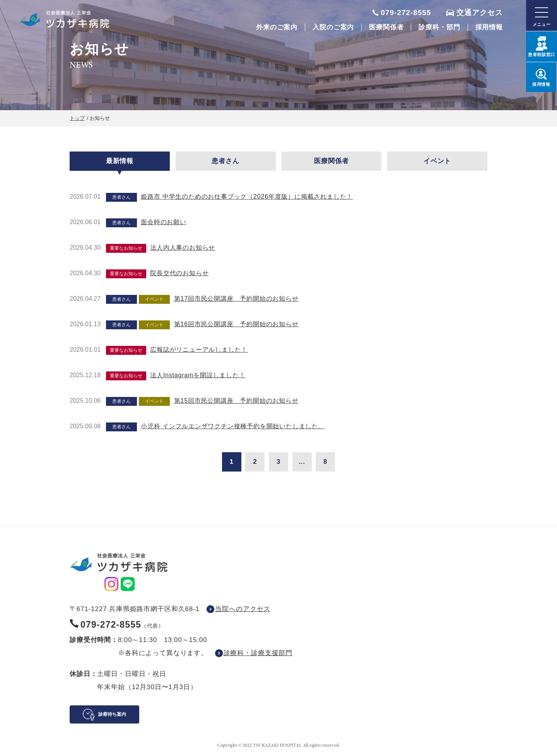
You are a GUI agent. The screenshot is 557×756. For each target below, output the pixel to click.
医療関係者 (386, 27)
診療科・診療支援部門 (258, 653)
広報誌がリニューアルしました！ (199, 350)
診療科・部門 (439, 27)
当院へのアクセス (243, 609)
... (302, 462)
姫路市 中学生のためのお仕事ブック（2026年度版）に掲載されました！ (247, 197)
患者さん (225, 161)
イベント (437, 161)
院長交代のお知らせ (179, 273)
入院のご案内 (333, 27)
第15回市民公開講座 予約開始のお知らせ (236, 401)
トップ (77, 118)
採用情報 (489, 27)
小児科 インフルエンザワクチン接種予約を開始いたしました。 (233, 426)
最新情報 (120, 161)
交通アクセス (480, 13)
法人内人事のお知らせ (183, 248)
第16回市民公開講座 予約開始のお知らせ (236, 324)
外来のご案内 (277, 27)
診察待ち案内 (112, 714)
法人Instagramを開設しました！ (198, 375)
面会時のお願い (164, 222)
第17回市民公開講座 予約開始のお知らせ (236, 299)
